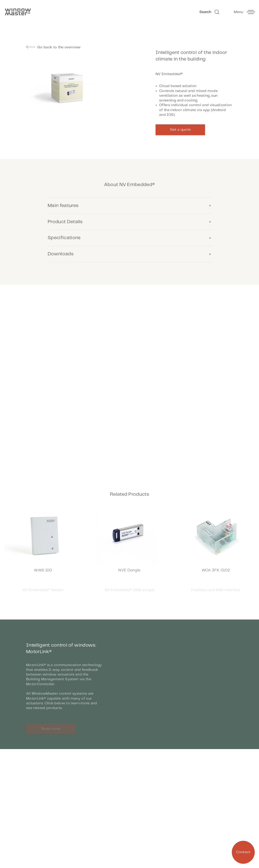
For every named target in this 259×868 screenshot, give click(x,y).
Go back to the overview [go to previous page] (53, 47)
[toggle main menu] (244, 12)
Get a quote (180, 130)
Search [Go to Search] (210, 12)
